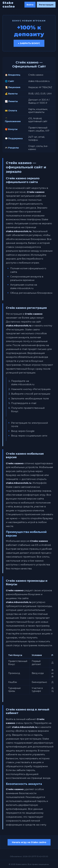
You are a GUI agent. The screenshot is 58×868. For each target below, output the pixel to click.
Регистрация (46, 5)
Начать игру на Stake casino (29, 842)
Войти (30, 5)
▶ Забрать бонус (29, 43)
